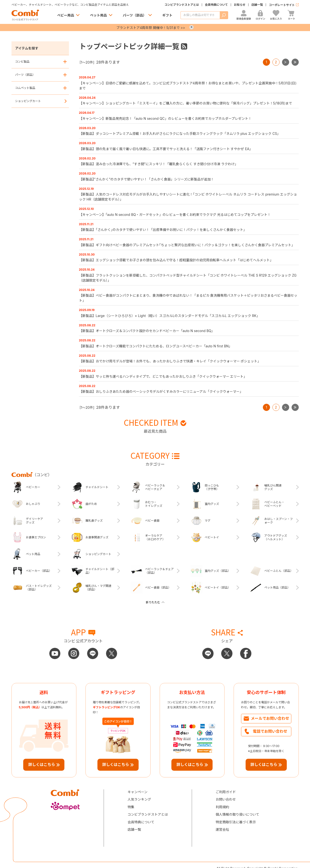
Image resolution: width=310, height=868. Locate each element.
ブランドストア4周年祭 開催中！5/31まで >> (151, 28)
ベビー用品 (66, 15)
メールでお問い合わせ (270, 718)
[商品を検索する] (200, 15)
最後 (299, 61)
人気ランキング (139, 799)
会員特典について (216, 5)
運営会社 (222, 829)
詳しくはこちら (42, 764)
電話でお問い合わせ (270, 731)
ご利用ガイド (226, 792)
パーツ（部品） (135, 15)
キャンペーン (138, 792)
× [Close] (192, 27)
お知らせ (240, 5)
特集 (131, 807)
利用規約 (222, 807)
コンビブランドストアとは (182, 5)
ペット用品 (98, 15)
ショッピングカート (28, 101)
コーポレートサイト (282, 5)
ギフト (167, 15)
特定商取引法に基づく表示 (236, 822)
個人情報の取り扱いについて (237, 814)
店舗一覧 (257, 5)
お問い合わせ (226, 799)
